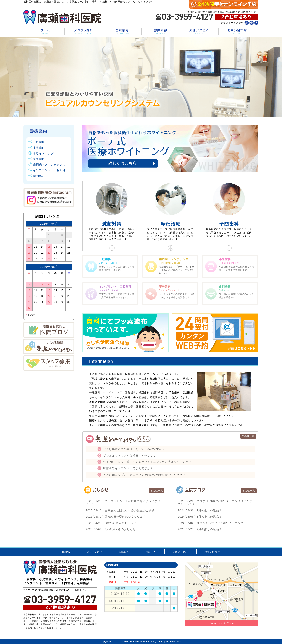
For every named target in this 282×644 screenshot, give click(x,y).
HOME (45, 32)
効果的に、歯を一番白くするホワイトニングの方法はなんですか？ (147, 462)
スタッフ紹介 (83, 32)
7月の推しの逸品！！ (201, 529)
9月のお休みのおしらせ (111, 529)
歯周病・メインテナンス (49, 165)
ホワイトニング (43, 153)
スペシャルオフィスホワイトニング (211, 523)
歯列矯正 (39, 176)
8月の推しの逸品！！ (201, 517)
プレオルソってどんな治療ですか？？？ (130, 456)
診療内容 (160, 32)
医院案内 (122, 32)
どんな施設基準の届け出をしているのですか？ (134, 449)
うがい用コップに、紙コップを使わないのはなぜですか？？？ (144, 475)
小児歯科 (39, 148)
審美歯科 (39, 159)
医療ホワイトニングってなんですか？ (128, 468)
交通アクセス (199, 32)
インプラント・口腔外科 (49, 170)
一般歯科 (39, 142)
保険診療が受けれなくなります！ (117, 517)
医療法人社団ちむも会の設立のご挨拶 (120, 510)
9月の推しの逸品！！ (201, 510)
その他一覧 (248, 436)
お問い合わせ (237, 32)
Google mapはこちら (222, 623)
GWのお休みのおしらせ (111, 523)
